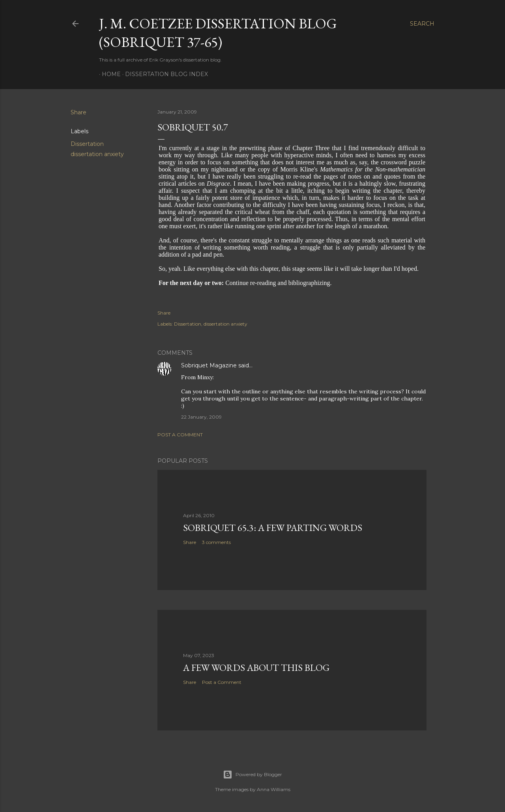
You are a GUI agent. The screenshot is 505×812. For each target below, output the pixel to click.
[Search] (422, 24)
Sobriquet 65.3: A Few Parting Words (273, 528)
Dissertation (87, 144)
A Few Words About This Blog (256, 668)
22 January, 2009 (201, 417)
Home (108, 74)
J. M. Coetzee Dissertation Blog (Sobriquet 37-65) (218, 33)
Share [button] (79, 112)
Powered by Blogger (252, 775)
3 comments (216, 542)
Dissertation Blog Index (164, 74)
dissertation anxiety (97, 154)
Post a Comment (180, 435)
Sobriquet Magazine (209, 365)
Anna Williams (274, 789)
